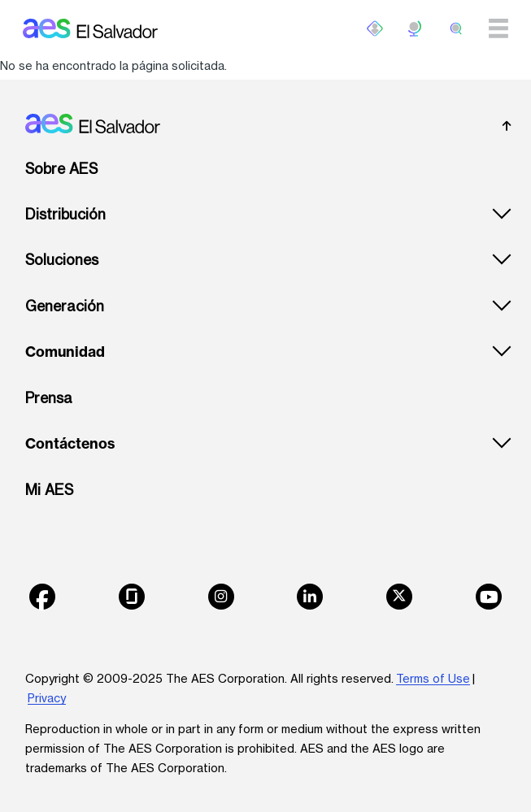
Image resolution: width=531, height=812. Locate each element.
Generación (65, 306)
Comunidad (65, 352)
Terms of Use (433, 678)
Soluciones (62, 260)
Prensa (49, 398)
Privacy (47, 698)
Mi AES (49, 490)
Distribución (65, 214)
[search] (456, 28)
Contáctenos (70, 444)
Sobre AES (61, 169)
